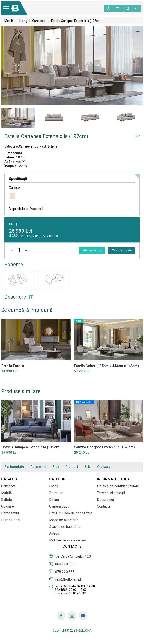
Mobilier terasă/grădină (67, 540)
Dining (54, 500)
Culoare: (15, 188)
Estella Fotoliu (13, 366)
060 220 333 (62, 564)
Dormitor (56, 493)
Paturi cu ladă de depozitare (71, 513)
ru (137, 8)
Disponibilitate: (26, 209)
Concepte (8, 486)
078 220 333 (62, 571)
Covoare (7, 506)
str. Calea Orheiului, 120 (70, 556)
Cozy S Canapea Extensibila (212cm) (31, 447)
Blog (56, 467)
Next (136, 342)
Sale (88, 467)
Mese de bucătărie (64, 520)
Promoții (72, 467)
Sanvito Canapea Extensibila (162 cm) (104, 447)
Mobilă (9, 21)
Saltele (6, 500)
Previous (8, 342)
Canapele (39, 21)
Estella (52, 146)
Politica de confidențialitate (118, 486)
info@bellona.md (65, 579)
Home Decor (11, 520)
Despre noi (38, 467)
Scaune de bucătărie (65, 527)
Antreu (54, 533)
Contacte (104, 467)
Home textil (10, 513)
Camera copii (59, 506)
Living (23, 21)
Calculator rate (122, 250)
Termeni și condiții (111, 493)
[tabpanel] (18, 118)
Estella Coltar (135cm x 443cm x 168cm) (106, 366)
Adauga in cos (92, 250)
